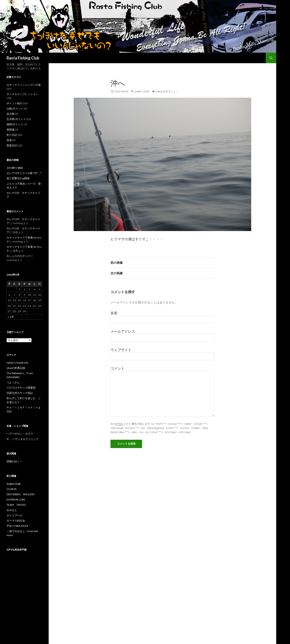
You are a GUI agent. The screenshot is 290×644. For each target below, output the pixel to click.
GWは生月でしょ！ (167, 91)
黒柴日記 (12, 145)
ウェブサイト (121, 350)
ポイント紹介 (14, 103)
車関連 (11, 130)
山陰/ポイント (15, 109)
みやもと (12, 510)
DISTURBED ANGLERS (20, 494)
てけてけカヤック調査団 (21, 388)
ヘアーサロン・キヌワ (20, 434)
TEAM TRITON (16, 505)
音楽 (9, 140)
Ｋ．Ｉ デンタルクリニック (23, 439)
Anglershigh (14, 484)
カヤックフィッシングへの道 (24, 85)
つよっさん (13, 382)
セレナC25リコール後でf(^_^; (24, 173)
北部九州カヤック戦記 (20, 393)
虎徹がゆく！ (14, 461)
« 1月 (11, 317)
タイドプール (14, 515)
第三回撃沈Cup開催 (18, 178)
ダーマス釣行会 (16, 521)
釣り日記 (12, 135)
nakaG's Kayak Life (17, 363)
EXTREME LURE (16, 500)
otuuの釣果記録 (16, 368)
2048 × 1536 (142, 91)
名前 (114, 313)
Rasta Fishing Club (23, 58)
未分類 (11, 114)
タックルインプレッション (22, 94)
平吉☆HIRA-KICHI (17, 526)
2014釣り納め (15, 168)
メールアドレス (123, 331)
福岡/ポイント (15, 124)
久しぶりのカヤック (18, 256)
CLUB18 (12, 489)
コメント (117, 368)
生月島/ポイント (16, 119)
